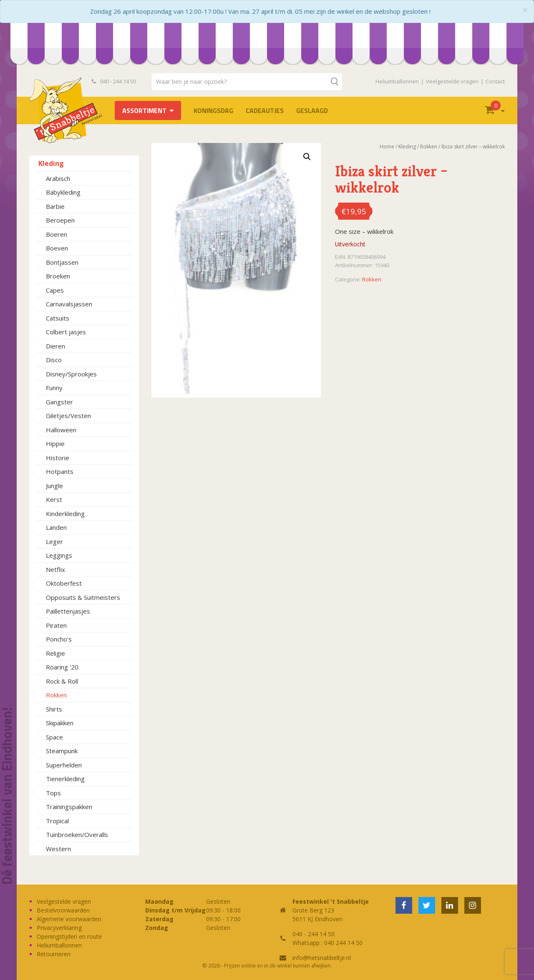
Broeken (58, 276)
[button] (307, 157)
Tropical (57, 821)
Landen (56, 527)
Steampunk (62, 751)
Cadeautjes (265, 110)
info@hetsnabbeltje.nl (322, 958)
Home (387, 147)
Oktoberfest (64, 583)
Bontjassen (62, 262)
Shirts (54, 709)
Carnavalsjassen (69, 304)
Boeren (57, 234)
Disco (54, 360)
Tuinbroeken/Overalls (77, 835)
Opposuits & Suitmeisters (83, 597)
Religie (55, 653)
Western (58, 849)
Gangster (59, 402)
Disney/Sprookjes (71, 374)
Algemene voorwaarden (69, 919)
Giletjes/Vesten (68, 416)
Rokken (56, 695)
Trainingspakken (69, 807)
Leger (54, 541)
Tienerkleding (65, 779)
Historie (58, 458)
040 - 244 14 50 (114, 81)
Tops (53, 793)
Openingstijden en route (69, 936)
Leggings (59, 555)
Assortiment (144, 110)
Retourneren (54, 954)
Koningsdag (213, 110)
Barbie (55, 206)
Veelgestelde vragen (452, 81)
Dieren (55, 346)
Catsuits (58, 318)
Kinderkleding (65, 514)
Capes (55, 290)
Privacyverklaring (59, 928)
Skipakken (60, 723)
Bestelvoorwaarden (63, 910)
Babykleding (63, 192)
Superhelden (64, 765)
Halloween (61, 430)
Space (54, 737)
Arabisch (58, 178)
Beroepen (60, 220)
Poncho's (59, 639)
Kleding (51, 163)
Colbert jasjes (66, 332)
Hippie (55, 444)
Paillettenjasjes (68, 611)
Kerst (54, 499)
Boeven (57, 248)
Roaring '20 (62, 667)
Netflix (55, 569)
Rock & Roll (62, 681)
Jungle (54, 486)
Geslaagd (312, 110)
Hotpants (60, 471)
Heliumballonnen (397, 81)
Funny (54, 388)
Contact (495, 81)
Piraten (56, 625)
